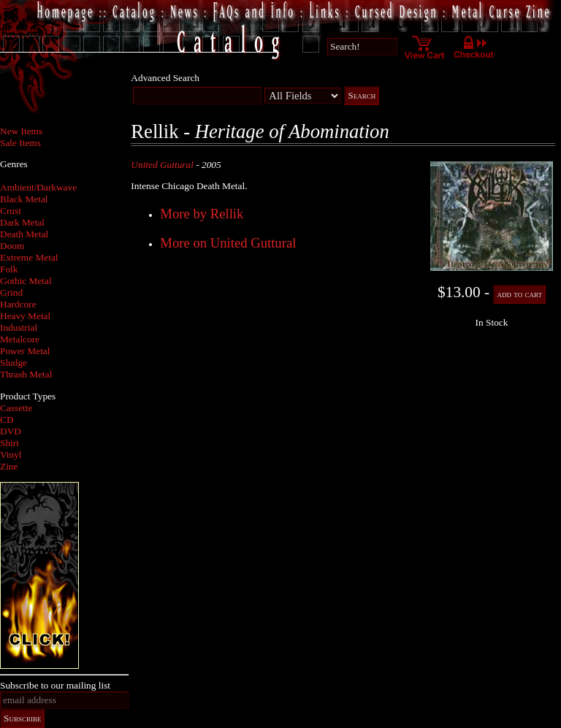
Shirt (9, 443)
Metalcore (20, 339)
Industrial (19, 327)
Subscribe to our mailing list (55, 685)
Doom (12, 246)
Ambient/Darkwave (38, 187)
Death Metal (24, 234)
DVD (11, 431)
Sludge (14, 363)
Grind (11, 292)
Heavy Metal (25, 316)
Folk (9, 269)
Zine (9, 466)
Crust (11, 211)
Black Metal (24, 199)
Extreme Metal (29, 257)
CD (7, 419)
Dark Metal (22, 222)
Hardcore (18, 304)
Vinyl (11, 455)
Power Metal (25, 351)
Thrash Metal (26, 374)
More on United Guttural (228, 243)
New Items (21, 131)
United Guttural (162, 165)
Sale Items (20, 143)
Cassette (16, 408)
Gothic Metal (26, 281)
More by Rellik (202, 214)
